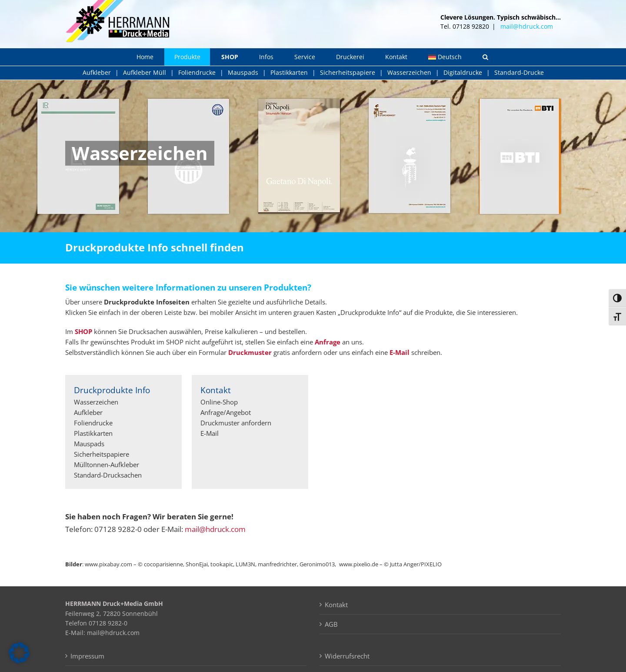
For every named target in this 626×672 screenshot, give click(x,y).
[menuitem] (445, 57)
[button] (486, 57)
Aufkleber (97, 72)
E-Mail (210, 433)
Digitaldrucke (463, 72)
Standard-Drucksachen (108, 475)
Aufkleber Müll (145, 72)
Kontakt (336, 605)
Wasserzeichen (409, 72)
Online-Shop (219, 402)
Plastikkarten (289, 72)
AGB (331, 624)
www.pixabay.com (108, 564)
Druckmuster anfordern (236, 423)
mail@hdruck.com (527, 26)
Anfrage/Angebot (226, 412)
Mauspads (243, 72)
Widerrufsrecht (347, 656)
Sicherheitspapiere (348, 72)
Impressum (87, 656)
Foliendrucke (197, 72)
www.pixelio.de (359, 564)
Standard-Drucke (519, 72)
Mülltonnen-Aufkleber (107, 465)
